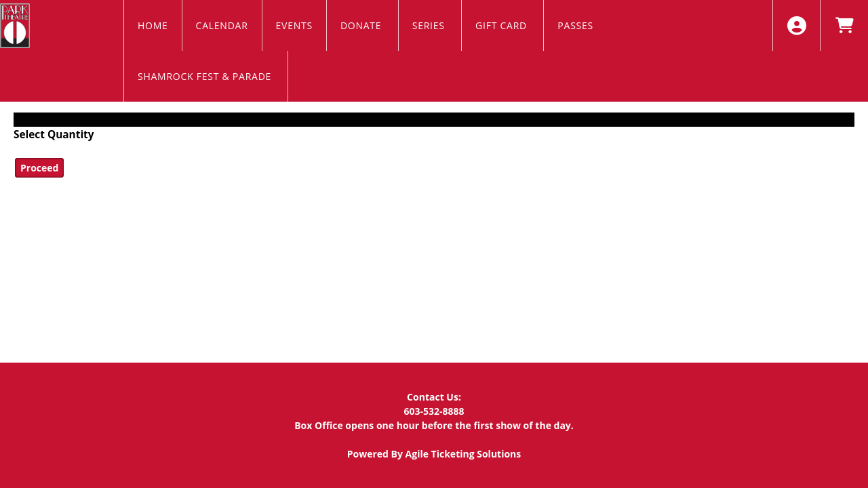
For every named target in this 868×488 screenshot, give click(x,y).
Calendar (222, 25)
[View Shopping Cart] (844, 25)
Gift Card (502, 25)
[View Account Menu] (796, 25)
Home (153, 25)
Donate (362, 25)
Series (430, 25)
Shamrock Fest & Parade (206, 76)
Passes (577, 25)
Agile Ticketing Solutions (463, 454)
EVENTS (294, 25)
